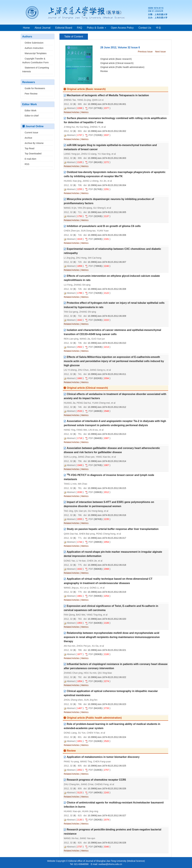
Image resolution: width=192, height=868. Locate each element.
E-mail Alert (29, 159)
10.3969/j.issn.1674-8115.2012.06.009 (107, 316)
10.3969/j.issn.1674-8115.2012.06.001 (107, 104)
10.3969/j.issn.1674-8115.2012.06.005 (107, 212)
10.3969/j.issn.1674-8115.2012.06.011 (107, 374)
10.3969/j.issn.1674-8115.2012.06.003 (107, 158)
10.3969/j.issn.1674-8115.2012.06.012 (107, 407)
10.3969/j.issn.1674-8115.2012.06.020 (107, 619)
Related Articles (72, 112)
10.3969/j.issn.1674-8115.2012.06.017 (107, 538)
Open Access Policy (122, 28)
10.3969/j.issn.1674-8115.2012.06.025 (107, 766)
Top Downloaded (32, 154)
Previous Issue (145, 52)
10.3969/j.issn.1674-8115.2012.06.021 (107, 650)
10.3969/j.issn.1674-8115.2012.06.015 (107, 488)
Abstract (71, 108)
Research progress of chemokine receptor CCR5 (96, 780)
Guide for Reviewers (34, 88)
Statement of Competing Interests (36, 70)
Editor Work (29, 111)
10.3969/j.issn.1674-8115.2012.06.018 (107, 565)
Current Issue (30, 133)
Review (104, 71)
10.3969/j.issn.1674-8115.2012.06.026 (107, 788)
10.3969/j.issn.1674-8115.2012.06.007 (107, 262)
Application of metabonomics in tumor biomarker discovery (103, 757)
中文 (159, 28)
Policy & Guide (96, 28)
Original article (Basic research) (116, 59)
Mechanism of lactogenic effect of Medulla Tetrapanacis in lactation (108, 95)
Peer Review (30, 94)
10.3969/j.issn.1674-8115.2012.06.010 (107, 343)
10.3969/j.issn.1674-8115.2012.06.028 (107, 843)
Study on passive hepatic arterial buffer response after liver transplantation (113, 529)
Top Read (28, 148)
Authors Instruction (33, 48)
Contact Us (145, 28)
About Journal (42, 28)
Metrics (85, 112)
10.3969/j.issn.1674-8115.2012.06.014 (107, 461)
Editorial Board (64, 28)
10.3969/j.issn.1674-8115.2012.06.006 (107, 235)
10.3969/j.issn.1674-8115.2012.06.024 (107, 737)
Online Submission (33, 43)
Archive (27, 138)
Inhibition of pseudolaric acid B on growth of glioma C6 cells (104, 226)
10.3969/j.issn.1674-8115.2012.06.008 (107, 289)
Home (26, 28)
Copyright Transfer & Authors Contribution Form (36, 61)
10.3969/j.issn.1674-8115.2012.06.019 (107, 592)
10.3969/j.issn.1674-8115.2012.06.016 (107, 515)
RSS (26, 164)
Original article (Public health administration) (122, 67)
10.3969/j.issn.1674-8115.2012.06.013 (107, 434)
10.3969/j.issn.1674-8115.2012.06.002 (107, 131)
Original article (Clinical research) (117, 63)
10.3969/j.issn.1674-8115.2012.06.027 (107, 815)
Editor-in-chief (30, 116)
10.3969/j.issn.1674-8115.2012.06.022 (107, 677)
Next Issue (160, 52)
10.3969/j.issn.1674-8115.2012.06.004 (107, 185)
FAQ (80, 28)
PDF (91, 108)
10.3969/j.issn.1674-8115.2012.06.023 (107, 704)
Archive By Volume (33, 143)
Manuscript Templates (34, 53)
